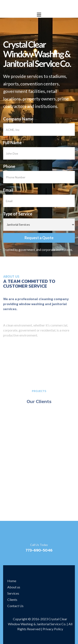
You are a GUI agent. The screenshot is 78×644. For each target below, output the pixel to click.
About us (14, 587)
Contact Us (15, 606)
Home (12, 581)
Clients (12, 600)
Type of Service (18, 214)
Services (13, 593)
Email (8, 190)
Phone (9, 166)
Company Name (18, 119)
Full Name (12, 143)
